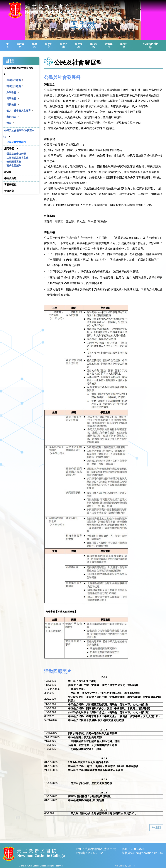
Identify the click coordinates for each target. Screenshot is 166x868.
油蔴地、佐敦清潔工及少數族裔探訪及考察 (93, 745)
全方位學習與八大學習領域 (19, 68)
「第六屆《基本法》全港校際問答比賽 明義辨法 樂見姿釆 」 (103, 813)
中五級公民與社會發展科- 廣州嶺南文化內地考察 (96, 720)
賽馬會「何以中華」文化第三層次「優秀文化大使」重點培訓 (103, 685)
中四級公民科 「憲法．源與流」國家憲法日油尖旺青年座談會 (103, 766)
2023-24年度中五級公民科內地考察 (88, 762)
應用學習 (9, 149)
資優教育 (9, 191)
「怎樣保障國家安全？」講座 (85, 749)
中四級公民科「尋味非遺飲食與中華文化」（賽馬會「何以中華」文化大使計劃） (115, 716)
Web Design (120, 866)
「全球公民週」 (77, 689)
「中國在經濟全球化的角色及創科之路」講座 (94, 741)
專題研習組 (10, 185)
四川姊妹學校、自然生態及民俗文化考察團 (93, 733)
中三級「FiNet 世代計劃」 (83, 681)
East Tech (131, 866)
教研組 (8, 172)
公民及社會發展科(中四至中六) (18, 134)
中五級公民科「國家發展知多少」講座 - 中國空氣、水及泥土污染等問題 (109, 708)
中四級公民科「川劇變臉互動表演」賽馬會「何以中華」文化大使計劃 (108, 705)
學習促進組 (10, 178)
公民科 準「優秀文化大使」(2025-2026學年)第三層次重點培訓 (104, 693)
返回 (156, 828)
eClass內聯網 (151, 46)
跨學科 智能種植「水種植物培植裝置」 (90, 796)
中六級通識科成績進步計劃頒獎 (86, 800)
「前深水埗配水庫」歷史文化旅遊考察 (90, 783)
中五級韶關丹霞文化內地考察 (85, 737)
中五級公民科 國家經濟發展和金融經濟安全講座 (96, 770)
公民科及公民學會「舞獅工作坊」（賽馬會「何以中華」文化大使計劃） (109, 712)
